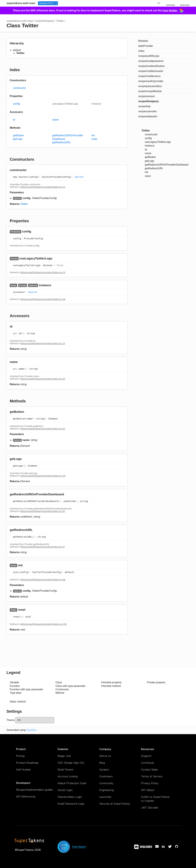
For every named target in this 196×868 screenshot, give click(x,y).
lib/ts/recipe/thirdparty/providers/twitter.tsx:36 (43, 299)
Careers (104, 770)
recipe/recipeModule (150, 91)
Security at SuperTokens (115, 804)
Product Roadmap (27, 763)
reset (94, 139)
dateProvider (146, 46)
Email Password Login (71, 804)
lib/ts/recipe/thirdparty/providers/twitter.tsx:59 (43, 476)
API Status (148, 790)
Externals (185, 5)
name (55, 120)
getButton (19, 135)
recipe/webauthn (148, 116)
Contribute (147, 763)
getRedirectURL (61, 142)
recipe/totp (144, 106)
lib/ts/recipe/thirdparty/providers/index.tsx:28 (43, 379)
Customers (106, 776)
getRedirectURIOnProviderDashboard (68, 137)
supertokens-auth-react (21, 3)
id (14, 120)
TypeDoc (31, 730)
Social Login (65, 790)
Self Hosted (23, 770)
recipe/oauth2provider (151, 81)
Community (106, 783)
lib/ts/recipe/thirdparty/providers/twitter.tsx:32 (43, 272)
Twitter (60, 21)
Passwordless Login (70, 797)
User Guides (173, 10)
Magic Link (64, 756)
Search (149, 3)
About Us (105, 756)
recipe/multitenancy (149, 76)
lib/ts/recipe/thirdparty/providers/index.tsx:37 (43, 547)
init (93, 135)
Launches (105, 797)
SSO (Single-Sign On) (71, 763)
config (16, 104)
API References (26, 797)
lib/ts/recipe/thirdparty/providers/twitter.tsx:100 (44, 624)
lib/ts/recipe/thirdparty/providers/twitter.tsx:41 (43, 187)
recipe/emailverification (151, 66)
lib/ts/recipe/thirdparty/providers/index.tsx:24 (43, 343)
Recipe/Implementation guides (34, 790)
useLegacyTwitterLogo (65, 104)
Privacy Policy (150, 783)
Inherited (170, 5)
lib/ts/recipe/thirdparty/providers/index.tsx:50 (43, 511)
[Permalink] (30, 170)
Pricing (20, 756)
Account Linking (68, 776)
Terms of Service (152, 776)
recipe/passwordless (150, 86)
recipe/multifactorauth (151, 71)
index (141, 51)
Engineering (107, 790)
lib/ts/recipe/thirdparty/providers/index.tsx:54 (43, 429)
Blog (102, 763)
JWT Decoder (150, 808)
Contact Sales (150, 770)
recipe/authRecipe (149, 56)
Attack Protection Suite (72, 783)
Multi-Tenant (65, 770)
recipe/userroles (147, 111)
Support (146, 756)
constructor (19, 88)
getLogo (18, 139)
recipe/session (147, 96)
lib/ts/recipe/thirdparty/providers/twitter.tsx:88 (43, 580)
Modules (143, 41)
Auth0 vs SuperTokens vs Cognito (155, 799)
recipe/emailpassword (151, 61)
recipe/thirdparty (45, 21)
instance (96, 104)
